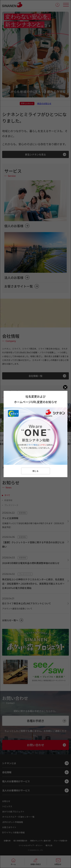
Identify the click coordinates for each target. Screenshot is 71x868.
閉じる (36, 471)
